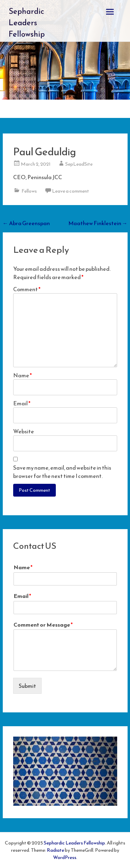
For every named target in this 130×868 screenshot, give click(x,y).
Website (24, 431)
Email (22, 403)
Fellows (29, 191)
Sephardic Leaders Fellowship (27, 23)
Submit (27, 686)
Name (23, 375)
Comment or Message (43, 625)
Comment (27, 289)
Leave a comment (71, 191)
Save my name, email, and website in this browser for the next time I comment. (62, 472)
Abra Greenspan (26, 223)
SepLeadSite (79, 164)
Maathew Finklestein (98, 223)
